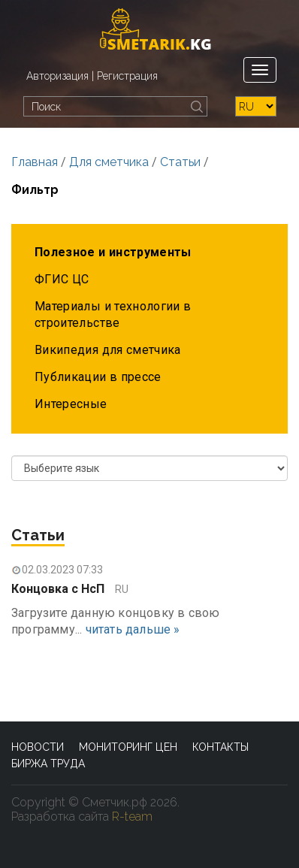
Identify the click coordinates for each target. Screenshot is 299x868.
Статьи (180, 162)
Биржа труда (48, 764)
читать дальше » (133, 629)
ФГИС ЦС (62, 279)
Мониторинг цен (128, 747)
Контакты (220, 747)
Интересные (71, 404)
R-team (132, 817)
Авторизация (57, 76)
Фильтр (35, 190)
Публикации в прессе (98, 377)
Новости (38, 747)
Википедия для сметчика (108, 350)
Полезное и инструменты (113, 252)
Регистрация (127, 76)
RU (122, 589)
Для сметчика (109, 162)
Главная (35, 162)
